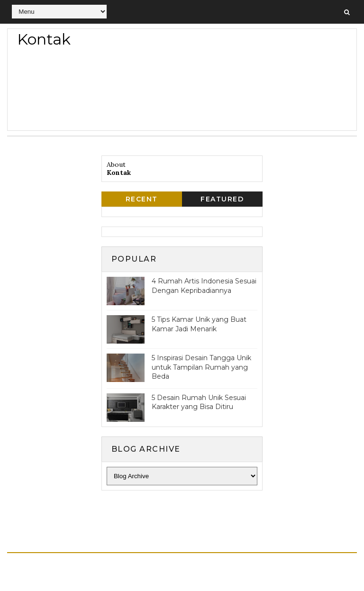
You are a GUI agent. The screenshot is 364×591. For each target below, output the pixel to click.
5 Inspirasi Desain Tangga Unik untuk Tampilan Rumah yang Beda (201, 367)
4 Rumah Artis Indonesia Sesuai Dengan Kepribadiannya (204, 286)
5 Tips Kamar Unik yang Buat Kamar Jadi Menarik (199, 324)
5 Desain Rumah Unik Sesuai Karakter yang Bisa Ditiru (199, 402)
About (116, 164)
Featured (222, 199)
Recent (142, 199)
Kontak (119, 173)
